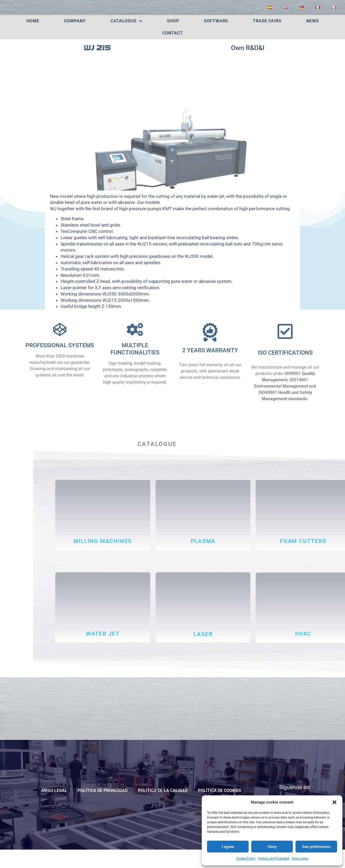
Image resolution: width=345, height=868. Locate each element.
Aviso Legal (300, 859)
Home (33, 39)
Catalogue (126, 39)
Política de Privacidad (274, 859)
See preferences (316, 847)
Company (75, 39)
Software (216, 39)
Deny (272, 847)
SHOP (173, 39)
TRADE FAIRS (267, 39)
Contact (173, 51)
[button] (334, 802)
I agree (228, 847)
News (313, 39)
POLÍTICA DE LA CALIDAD (163, 808)
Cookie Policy (246, 859)
